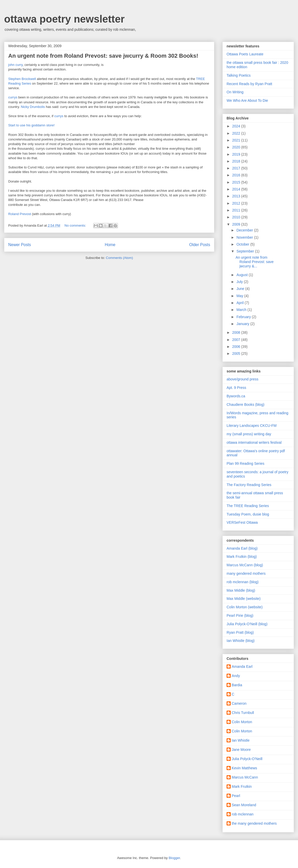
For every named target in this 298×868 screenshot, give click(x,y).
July (240, 282)
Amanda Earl (242, 667)
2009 (237, 224)
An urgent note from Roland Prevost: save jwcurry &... (255, 262)
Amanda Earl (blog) (242, 548)
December (245, 230)
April (240, 303)
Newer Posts (20, 245)
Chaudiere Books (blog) (245, 405)
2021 (237, 140)
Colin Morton (242, 722)
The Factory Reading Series (249, 485)
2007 (237, 340)
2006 (237, 347)
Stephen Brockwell (22, 79)
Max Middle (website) (244, 599)
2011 (237, 210)
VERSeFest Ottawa (242, 522)
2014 (237, 189)
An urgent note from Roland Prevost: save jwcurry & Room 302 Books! (103, 56)
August (242, 275)
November (245, 237)
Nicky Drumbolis (33, 107)
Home (110, 245)
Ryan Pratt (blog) (240, 632)
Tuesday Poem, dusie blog (248, 514)
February (244, 317)
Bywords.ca (236, 396)
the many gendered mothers (254, 823)
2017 (237, 168)
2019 (237, 154)
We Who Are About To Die (247, 100)
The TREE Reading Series (248, 506)
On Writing (235, 92)
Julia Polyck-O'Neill (247, 759)
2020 (237, 147)
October (243, 244)
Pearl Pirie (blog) (240, 615)
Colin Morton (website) (245, 607)
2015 (237, 182)
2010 (237, 217)
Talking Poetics (239, 75)
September (246, 251)
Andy (236, 676)
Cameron (239, 703)
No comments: (76, 225)
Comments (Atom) (119, 258)
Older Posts (200, 245)
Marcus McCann (245, 777)
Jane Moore (241, 750)
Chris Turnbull (243, 713)
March (242, 310)
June (241, 289)
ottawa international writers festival (254, 442)
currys (13, 97)
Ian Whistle (241, 740)
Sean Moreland (244, 805)
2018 (237, 161)
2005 (237, 354)
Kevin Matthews (244, 768)
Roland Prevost (20, 214)
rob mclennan (243, 814)
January (243, 324)
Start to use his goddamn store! (31, 125)
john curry (15, 65)
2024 (237, 126)
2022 (237, 133)
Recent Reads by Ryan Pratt (249, 84)
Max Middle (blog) (241, 590)
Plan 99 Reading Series (245, 463)
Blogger (174, 858)
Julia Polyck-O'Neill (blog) (247, 624)
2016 (237, 175)
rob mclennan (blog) (243, 582)
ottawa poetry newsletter (64, 19)
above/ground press (243, 379)
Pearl (236, 796)
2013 (237, 196)
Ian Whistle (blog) (241, 641)
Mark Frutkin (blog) (242, 557)
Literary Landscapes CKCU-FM (252, 426)
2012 (237, 203)
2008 (237, 332)
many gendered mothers (246, 573)
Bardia (237, 685)
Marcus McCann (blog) (245, 565)
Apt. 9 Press (236, 388)
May (240, 296)
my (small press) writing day (249, 434)
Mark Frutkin (242, 786)
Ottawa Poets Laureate (245, 54)
